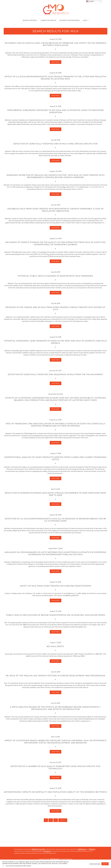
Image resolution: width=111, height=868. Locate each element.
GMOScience (82, 849)
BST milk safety (55, 656)
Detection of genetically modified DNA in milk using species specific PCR (55, 148)
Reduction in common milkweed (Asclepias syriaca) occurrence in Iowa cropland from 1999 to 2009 (55, 502)
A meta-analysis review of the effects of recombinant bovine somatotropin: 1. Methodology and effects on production (55, 718)
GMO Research (55, 859)
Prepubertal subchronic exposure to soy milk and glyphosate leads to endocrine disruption (55, 115)
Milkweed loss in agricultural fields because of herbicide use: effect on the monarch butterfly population (55, 48)
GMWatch (92, 849)
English (90, 2)
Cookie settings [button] (95, 864)
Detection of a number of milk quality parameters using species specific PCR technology (55, 778)
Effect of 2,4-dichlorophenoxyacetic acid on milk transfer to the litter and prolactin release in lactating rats (55, 82)
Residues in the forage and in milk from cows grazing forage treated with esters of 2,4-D (55, 315)
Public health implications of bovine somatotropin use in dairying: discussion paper (55, 625)
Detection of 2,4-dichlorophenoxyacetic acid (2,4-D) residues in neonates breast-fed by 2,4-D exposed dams (55, 528)
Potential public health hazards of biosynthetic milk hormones (55, 282)
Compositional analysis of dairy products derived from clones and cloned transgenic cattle (55, 466)
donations (47, 851)
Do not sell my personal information (19, 866)
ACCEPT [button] (105, 864)
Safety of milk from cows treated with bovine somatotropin (55, 595)
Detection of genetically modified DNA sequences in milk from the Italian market (55, 381)
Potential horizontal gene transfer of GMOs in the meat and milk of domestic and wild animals (55, 349)
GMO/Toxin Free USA (38, 849)
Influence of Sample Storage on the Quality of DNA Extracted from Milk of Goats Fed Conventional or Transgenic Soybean (55, 249)
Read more (56, 66)
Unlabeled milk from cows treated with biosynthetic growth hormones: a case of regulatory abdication (55, 215)
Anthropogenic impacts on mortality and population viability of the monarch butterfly (55, 804)
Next (62, 834)
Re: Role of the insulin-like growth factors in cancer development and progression (55, 686)
